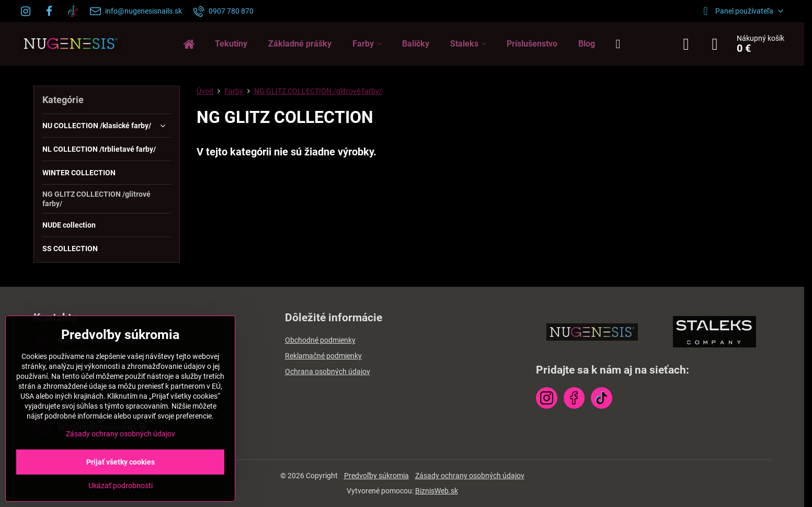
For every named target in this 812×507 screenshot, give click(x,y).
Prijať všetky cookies (121, 462)
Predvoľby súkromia (376, 476)
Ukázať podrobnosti (121, 486)
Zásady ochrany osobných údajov (470, 476)
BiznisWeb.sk (437, 491)
